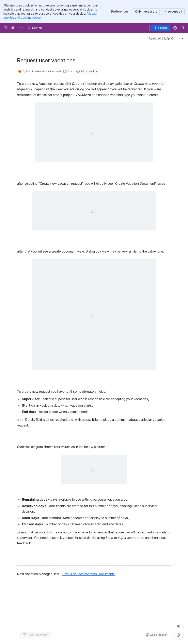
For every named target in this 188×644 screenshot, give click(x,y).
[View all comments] (178, 627)
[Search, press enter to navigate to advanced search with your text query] (88, 28)
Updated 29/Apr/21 (162, 38)
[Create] (161, 28)
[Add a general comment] (36, 635)
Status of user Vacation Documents (89, 574)
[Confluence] (21, 28)
